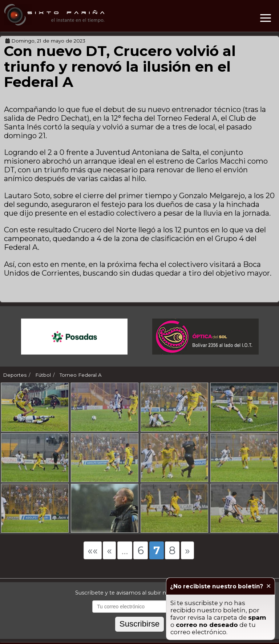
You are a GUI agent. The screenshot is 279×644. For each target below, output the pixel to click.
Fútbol (43, 375)
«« (93, 558)
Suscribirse (139, 632)
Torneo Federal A (81, 375)
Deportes (15, 375)
